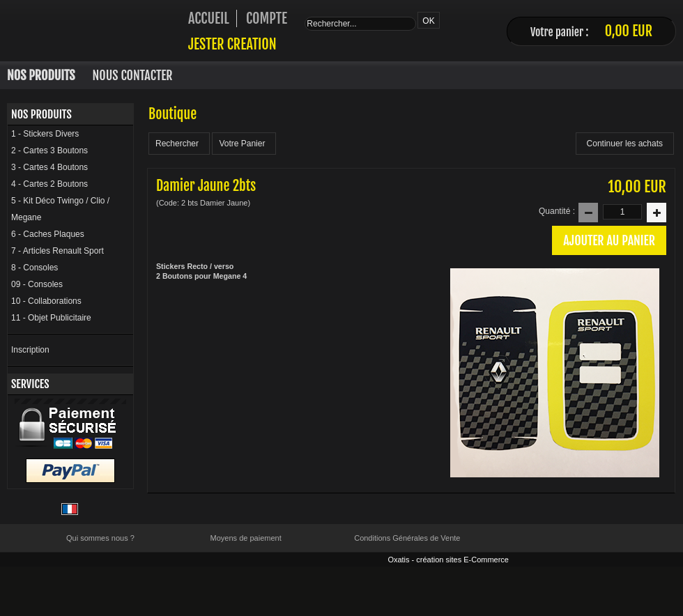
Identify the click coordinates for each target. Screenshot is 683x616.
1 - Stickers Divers (45, 134)
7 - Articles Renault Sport (57, 251)
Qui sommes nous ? (100, 538)
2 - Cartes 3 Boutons (49, 151)
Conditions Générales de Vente (407, 538)
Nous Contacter (133, 75)
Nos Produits (41, 75)
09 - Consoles (37, 284)
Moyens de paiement (246, 538)
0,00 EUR (629, 31)
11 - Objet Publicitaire (51, 318)
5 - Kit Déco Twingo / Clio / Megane (60, 209)
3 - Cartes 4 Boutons (49, 167)
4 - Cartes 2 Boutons (49, 184)
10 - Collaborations (46, 301)
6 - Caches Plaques (48, 234)
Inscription (30, 350)
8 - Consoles (34, 268)
